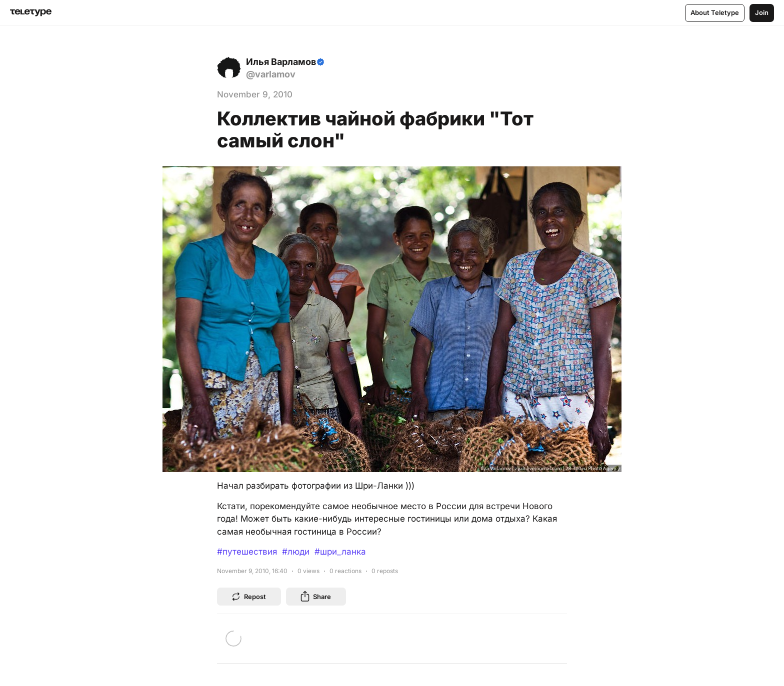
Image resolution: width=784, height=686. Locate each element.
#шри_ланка (340, 552)
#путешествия (247, 552)
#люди (296, 552)
